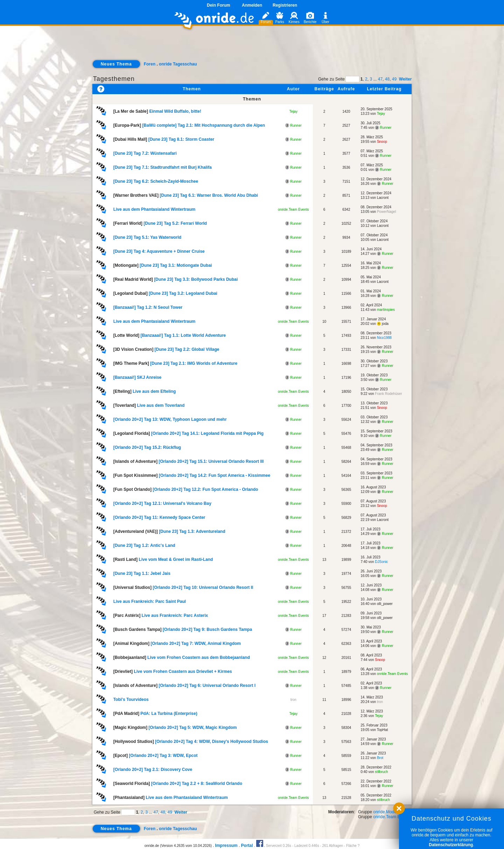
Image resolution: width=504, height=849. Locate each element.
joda (383, 324)
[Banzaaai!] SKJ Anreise (138, 377)
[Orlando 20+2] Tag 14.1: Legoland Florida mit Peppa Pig (208, 433)
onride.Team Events (293, 210)
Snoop (382, 142)
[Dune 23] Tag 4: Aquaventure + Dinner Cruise (159, 251)
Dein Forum (219, 5)
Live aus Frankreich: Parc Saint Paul (150, 601)
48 (387, 79)
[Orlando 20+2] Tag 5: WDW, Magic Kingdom (192, 728)
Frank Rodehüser (388, 394)
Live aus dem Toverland (161, 405)
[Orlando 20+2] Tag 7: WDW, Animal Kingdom (196, 643)
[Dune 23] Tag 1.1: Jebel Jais (142, 573)
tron (293, 700)
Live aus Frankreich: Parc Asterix (175, 615)
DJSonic (381, 562)
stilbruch (381, 772)
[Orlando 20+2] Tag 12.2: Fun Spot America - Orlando (205, 489)
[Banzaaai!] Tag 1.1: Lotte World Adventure (183, 335)
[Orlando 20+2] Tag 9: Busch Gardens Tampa (207, 629)
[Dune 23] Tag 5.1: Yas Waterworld (148, 237)
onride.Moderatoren (391, 812)
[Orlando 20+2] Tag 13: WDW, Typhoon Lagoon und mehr (170, 419)
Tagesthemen (114, 79)
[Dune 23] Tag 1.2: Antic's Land (144, 545)
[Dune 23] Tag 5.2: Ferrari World (175, 223)
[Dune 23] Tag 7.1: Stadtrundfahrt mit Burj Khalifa (163, 167)
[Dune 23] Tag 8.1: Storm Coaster (181, 139)
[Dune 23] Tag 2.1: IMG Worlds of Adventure (194, 363)
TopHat (383, 730)
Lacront (383, 198)
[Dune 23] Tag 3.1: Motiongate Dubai (176, 265)
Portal (247, 845)
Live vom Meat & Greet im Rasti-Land (176, 559)
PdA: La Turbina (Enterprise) (169, 714)
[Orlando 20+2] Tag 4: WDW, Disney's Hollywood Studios (212, 742)
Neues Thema (116, 64)
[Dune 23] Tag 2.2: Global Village (187, 349)
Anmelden (252, 5)
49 (394, 79)
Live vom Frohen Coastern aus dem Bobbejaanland (199, 657)
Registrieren (285, 5)
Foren (150, 64)
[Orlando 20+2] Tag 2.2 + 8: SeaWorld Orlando (197, 784)
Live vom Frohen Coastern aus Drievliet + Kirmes (183, 671)
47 (380, 79)
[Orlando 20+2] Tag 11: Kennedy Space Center (159, 517)
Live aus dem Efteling (154, 391)
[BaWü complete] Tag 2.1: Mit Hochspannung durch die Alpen (204, 125)
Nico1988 (384, 338)
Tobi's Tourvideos (131, 700)
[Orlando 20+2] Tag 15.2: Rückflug (147, 447)
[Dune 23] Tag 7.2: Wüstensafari (145, 153)
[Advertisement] (252, 48)
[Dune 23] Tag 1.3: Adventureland (192, 531)
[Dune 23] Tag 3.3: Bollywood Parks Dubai (196, 279)
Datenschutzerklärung (451, 845)
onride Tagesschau (178, 64)
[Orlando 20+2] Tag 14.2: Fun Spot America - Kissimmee (215, 475)
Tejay (293, 112)
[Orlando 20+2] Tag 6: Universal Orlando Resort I (207, 686)
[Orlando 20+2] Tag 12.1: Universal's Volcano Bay (162, 503)
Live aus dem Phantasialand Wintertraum (155, 209)
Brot (380, 758)
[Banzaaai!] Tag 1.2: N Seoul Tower (148, 307)
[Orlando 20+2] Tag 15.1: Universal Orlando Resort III (211, 461)
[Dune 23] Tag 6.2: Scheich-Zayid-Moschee (156, 181)
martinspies (386, 310)
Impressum (226, 845)
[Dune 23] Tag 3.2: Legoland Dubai (183, 293)
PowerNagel (386, 212)
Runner (293, 126)
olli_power (385, 604)
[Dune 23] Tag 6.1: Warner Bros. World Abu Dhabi (209, 195)
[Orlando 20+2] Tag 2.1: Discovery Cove (153, 770)
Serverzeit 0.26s (279, 846)
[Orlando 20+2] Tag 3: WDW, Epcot (163, 756)
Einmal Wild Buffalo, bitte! (175, 111)
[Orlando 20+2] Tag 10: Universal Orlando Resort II (203, 587)
